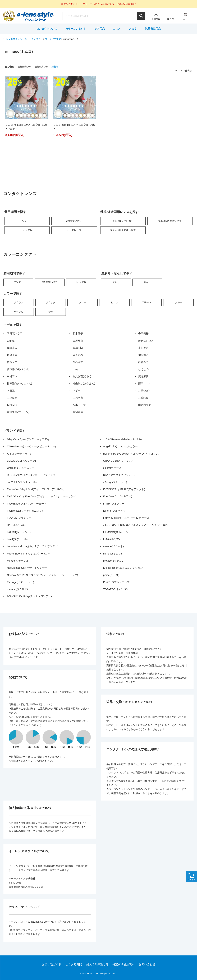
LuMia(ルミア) (112, 539)
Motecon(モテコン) (114, 561)
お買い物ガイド (52, 964)
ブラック (51, 302)
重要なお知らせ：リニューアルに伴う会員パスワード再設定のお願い (99, 4)
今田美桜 (143, 333)
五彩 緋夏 (78, 348)
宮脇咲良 (143, 398)
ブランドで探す (53, 39)
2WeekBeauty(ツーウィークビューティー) (31, 446)
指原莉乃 (143, 355)
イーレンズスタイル (12, 39)
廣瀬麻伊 (143, 376)
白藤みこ (143, 362)
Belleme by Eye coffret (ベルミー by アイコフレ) (131, 454)
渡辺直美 (78, 412)
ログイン (171, 19)
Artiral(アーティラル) (19, 454)
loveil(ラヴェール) (17, 539)
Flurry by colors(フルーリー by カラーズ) (127, 518)
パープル (19, 312)
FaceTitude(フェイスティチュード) (27, 504)
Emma (11, 341)
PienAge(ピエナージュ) (20, 582)
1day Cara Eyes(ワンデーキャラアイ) (29, 439)
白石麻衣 (78, 362)
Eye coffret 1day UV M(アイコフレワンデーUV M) (36, 489)
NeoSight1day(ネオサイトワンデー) (28, 568)
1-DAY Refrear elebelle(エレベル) (123, 439)
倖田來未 (12, 348)
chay (75, 369)
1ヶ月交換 (27, 230)
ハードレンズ (74, 230)
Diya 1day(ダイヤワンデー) (119, 475)
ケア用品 (100, 29)
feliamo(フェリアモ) (115, 511)
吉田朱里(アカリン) (18, 412)
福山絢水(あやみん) (84, 383)
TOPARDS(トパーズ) (115, 589)
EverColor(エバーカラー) (118, 496)
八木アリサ (79, 405)
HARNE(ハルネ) (16, 525)
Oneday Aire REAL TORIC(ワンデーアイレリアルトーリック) (42, 575)
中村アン (12, 376)
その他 (51, 312)
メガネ (133, 29)
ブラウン (19, 302)
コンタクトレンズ (47, 29)
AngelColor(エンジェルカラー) (121, 446)
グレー (83, 302)
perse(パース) (111, 575)
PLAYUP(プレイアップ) (117, 582)
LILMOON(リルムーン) (116, 532)
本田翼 (11, 391)
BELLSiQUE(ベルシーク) (21, 461)
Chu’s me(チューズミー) (21, 468)
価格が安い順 (24, 67)
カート (186, 19)
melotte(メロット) (114, 546)
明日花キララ (15, 333)
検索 (141, 16)
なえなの (143, 369)
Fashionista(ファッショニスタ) (25, 511)
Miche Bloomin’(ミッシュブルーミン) (28, 554)
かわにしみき (146, 341)
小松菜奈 (143, 348)
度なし (147, 282)
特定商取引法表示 (123, 964)
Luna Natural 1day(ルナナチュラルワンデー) (33, 546)
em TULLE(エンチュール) (22, 482)
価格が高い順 (41, 67)
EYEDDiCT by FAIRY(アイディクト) (124, 489)
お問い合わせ (147, 964)
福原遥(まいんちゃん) (19, 383)
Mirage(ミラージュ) (18, 561)
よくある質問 (74, 964)
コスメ (117, 29)
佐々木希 (78, 355)
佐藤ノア (12, 362)
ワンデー (27, 221)
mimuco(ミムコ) (113, 554)
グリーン (146, 302)
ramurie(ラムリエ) (17, 589)
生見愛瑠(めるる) (83, 376)
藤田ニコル (145, 383)
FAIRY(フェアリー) (114, 504)
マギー (77, 391)
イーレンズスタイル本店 (35, 16)
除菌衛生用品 (153, 29)
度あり (116, 282)
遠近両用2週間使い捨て (123, 230)
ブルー (178, 302)
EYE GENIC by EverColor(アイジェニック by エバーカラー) (42, 496)
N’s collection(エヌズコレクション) (123, 568)
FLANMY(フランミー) (20, 518)
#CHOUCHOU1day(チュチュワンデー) (29, 596)
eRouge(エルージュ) (115, 482)
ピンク (114, 302)
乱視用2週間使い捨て (170, 221)
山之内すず (145, 405)
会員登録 (156, 19)
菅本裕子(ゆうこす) (18, 369)
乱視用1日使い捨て (123, 221)
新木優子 (78, 333)
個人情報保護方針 (97, 964)
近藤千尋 (12, 355)
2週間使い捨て (74, 221)
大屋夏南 (78, 341)
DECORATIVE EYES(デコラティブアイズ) (32, 475)
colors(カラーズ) (113, 468)
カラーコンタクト (76, 29)
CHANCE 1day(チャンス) (118, 461)
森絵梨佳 (12, 405)
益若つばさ (145, 391)
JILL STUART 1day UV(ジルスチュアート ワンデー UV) (135, 525)
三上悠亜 (12, 398)
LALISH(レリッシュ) (19, 532)
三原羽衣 (78, 398)
